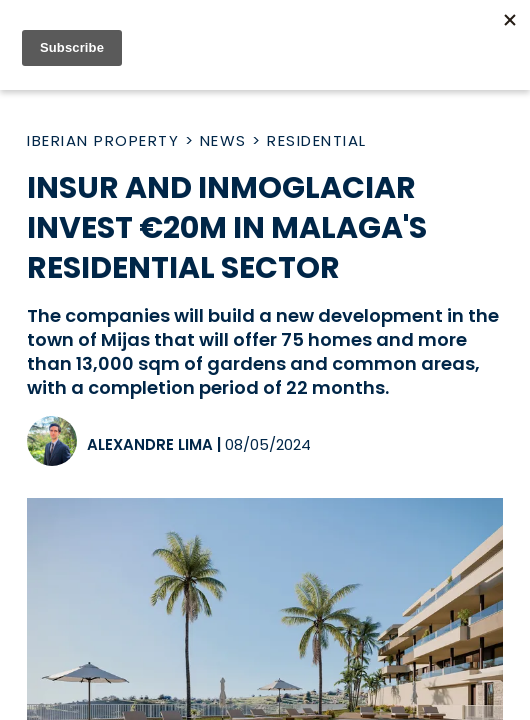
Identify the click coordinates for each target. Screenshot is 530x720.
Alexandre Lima (150, 444)
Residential (317, 140)
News (223, 140)
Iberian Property (103, 140)
